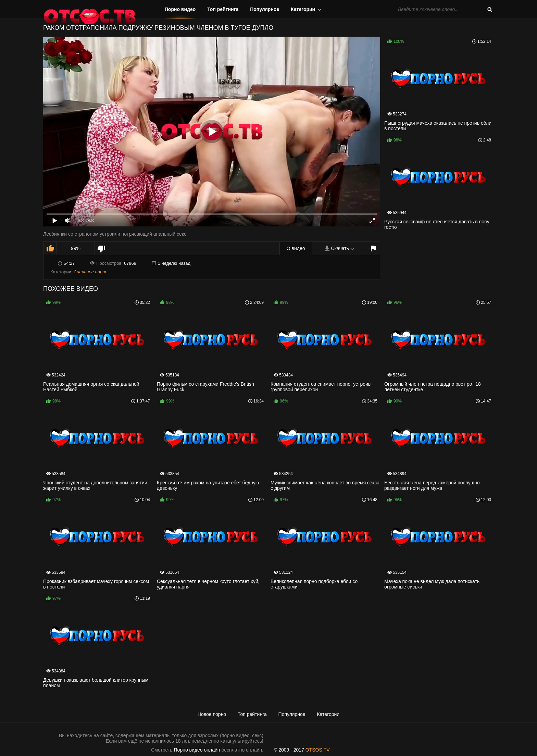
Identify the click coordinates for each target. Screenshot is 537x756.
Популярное (265, 9)
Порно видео (180, 9)
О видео (296, 248)
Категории (303, 9)
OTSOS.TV (318, 750)
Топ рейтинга (223, 9)
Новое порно (212, 714)
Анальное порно (90, 272)
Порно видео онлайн (197, 750)
